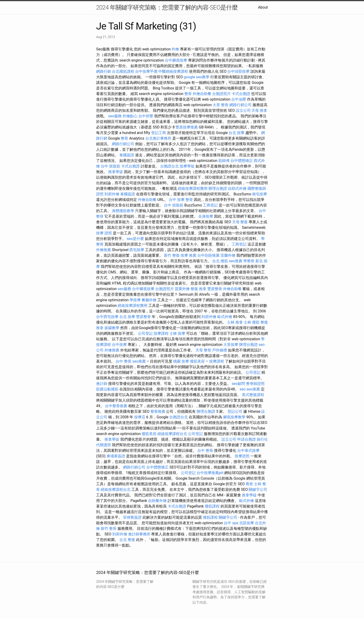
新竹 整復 (172, 255)
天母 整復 (240, 222)
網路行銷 (104, 71)
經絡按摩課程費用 (193, 188)
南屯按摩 (260, 194)
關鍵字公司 (258, 490)
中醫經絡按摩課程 (173, 71)
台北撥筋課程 (123, 71)
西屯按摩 (137, 250)
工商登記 (210, 205)
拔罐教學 (112, 328)
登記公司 (235, 411)
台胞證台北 (169, 166)
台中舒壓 (146, 116)
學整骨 (249, 261)
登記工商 (159, 133)
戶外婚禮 (220, 350)
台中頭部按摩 (238, 71)
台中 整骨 (123, 361)
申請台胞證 (247, 439)
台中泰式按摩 (248, 450)
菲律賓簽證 (132, 517)
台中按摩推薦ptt (210, 473)
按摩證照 (242, 456)
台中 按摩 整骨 (181, 200)
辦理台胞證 (218, 188)
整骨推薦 (158, 411)
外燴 (175, 49)
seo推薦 (236, 261)
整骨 (188, 94)
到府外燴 (112, 194)
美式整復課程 (253, 395)
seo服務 (115, 116)
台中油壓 (239, 99)
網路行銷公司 (240, 105)
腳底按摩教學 (234, 417)
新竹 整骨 (109, 529)
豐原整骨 (215, 289)
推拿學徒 (116, 172)
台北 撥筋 (220, 261)
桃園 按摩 (181, 361)
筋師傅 (224, 161)
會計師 (102, 384)
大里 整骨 (221, 105)
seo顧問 (238, 384)
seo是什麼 (135, 239)
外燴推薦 (104, 250)
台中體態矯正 (242, 161)
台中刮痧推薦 (208, 255)
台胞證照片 (221, 94)
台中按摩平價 (146, 71)
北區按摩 (247, 523)
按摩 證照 (104, 233)
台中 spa (231, 523)
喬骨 (249, 484)
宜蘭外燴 (228, 255)
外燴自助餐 (202, 94)
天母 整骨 (203, 350)
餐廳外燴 (149, 300)
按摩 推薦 (188, 255)
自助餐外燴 (157, 501)
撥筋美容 (197, 361)
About (263, 7)
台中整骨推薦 (116, 406)
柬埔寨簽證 (116, 456)
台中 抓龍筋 (110, 166)
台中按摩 (119, 345)
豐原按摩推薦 (187, 127)
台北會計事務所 (158, 138)
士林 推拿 (235, 322)
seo (243, 389)
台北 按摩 (237, 133)
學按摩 (135, 300)
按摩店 (140, 417)
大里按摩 (231, 345)
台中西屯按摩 (107, 317)
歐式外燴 (225, 317)
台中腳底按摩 (176, 60)
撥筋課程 (212, 506)
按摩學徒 (187, 166)
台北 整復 (127, 540)
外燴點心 (130, 116)
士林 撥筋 (252, 322)
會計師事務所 (139, 534)
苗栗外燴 (182, 289)
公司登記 (145, 333)
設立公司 (243, 110)
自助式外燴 (237, 188)
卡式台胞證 (241, 94)
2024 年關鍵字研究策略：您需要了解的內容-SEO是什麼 (167, 7)
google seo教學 (197, 77)
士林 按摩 (177, 333)
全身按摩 (206, 216)
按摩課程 (161, 333)
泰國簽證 (127, 155)
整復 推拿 (198, 289)
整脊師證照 (255, 384)
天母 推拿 (259, 110)
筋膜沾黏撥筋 (107, 389)
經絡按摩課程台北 (172, 434)
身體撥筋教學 (123, 211)
